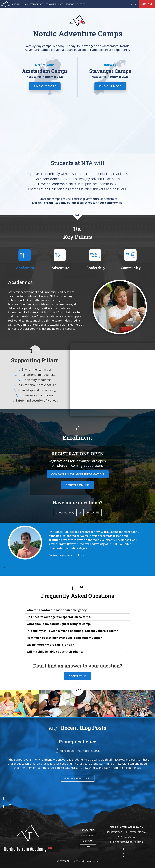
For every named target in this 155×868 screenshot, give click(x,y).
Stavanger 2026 (54, 4)
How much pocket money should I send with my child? (64, 638)
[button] (74, 567)
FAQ (88, 847)
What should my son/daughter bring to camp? (59, 624)
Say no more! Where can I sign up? (50, 645)
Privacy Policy (88, 830)
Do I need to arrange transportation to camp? (59, 617)
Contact (88, 841)
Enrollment (88, 835)
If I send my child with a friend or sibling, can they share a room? (72, 631)
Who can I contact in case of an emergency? (57, 610)
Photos (81, 4)
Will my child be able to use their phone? (55, 652)
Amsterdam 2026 (34, 4)
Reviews (70, 4)
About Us (17, 4)
